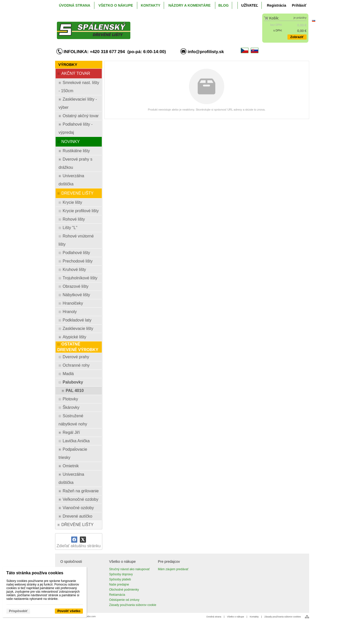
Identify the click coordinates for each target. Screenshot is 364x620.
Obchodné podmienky (124, 590)
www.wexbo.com (87, 616)
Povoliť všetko (69, 611)
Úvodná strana (214, 617)
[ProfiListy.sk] (151, 26)
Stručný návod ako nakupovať (129, 569)
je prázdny (300, 18)
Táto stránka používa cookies (35, 573)
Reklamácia (117, 595)
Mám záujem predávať (173, 569)
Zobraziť (297, 37)
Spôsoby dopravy (121, 574)
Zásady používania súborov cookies (283, 617)
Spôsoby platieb (120, 579)
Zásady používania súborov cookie (133, 605)
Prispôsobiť (18, 611)
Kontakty (254, 617)
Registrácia (276, 5)
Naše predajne (119, 585)
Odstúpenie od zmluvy (124, 600)
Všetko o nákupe (236, 617)
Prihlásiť (299, 5)
